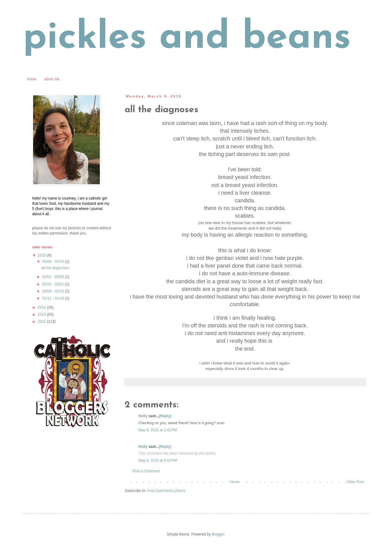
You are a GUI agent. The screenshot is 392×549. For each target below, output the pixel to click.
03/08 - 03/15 (54, 261)
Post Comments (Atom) (166, 491)
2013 (43, 315)
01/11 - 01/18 (54, 298)
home (32, 79)
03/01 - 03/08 (54, 277)
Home (235, 482)
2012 (43, 322)
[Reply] (165, 416)
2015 (43, 255)
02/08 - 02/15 (54, 291)
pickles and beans (187, 38)
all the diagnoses (55, 268)
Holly (143, 416)
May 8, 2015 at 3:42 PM (158, 430)
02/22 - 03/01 (54, 284)
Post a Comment (146, 471)
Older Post (355, 482)
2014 (43, 307)
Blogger (218, 534)
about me (52, 79)
